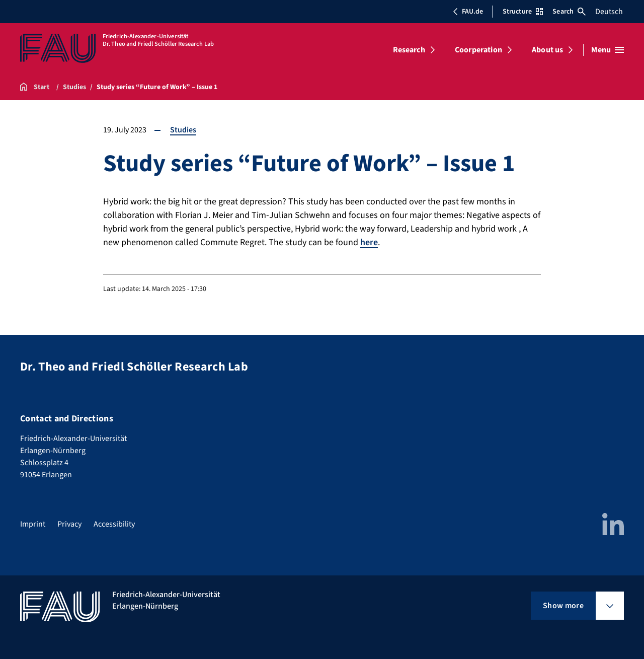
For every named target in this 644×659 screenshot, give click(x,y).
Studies (183, 130)
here (369, 242)
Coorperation (478, 50)
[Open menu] (608, 50)
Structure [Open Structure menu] (523, 12)
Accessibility (114, 524)
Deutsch (609, 12)
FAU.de (468, 12)
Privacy (69, 524)
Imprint (33, 524)
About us (547, 50)
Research (409, 50)
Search (569, 12)
